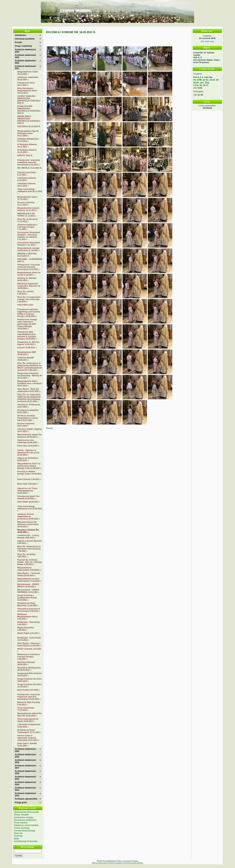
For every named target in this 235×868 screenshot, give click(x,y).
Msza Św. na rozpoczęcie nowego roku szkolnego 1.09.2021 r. (29, 299)
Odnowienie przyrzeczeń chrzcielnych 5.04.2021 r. (29, 610)
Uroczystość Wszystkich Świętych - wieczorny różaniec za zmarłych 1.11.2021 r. (29, 236)
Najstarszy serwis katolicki (26, 825)
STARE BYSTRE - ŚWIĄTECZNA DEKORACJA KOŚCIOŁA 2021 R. (29, 110)
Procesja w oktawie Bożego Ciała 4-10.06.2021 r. (29, 474)
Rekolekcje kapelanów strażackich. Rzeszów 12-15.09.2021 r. (29, 286)
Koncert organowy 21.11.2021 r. (26, 204)
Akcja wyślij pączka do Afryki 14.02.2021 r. (28, 720)
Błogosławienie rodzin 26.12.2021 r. (28, 73)
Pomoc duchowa (22, 828)
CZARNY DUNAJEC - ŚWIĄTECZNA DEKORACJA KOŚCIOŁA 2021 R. (29, 100)
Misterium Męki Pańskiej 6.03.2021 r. (29, 703)
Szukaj (18, 856)
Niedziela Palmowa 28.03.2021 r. (26, 663)
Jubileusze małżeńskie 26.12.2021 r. (28, 78)
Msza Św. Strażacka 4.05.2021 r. (26, 555)
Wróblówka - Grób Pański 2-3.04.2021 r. (29, 639)
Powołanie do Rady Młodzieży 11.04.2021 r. (28, 604)
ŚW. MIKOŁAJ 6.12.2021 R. (30, 168)
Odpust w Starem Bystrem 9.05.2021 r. (29, 542)
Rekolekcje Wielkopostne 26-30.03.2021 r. (29, 669)
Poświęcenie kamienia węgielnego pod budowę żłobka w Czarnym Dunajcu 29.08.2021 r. (29, 313)
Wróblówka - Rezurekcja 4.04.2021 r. (29, 623)
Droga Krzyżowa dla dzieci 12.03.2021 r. (30, 686)
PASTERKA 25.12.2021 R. (29, 127)
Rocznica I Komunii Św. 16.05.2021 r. (28, 531)
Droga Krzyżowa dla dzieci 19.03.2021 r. (30, 680)
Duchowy (18, 836)
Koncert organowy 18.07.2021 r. (26, 425)
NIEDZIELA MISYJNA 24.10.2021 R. (27, 255)
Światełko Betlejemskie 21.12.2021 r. (28, 140)
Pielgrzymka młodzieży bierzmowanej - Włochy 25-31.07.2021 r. (30, 376)
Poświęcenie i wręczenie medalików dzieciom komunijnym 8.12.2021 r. (29, 162)
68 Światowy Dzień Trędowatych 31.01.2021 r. (29, 731)
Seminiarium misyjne (24, 817)
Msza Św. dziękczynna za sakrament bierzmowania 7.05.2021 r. (29, 549)
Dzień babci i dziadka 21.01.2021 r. (27, 745)
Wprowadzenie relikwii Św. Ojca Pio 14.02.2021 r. (30, 715)
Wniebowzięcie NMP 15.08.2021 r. (27, 353)
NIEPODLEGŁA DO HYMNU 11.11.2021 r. (27, 215)
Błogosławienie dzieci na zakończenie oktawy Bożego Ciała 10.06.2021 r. (29, 466)
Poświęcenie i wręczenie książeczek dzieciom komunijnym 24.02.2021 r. (29, 697)
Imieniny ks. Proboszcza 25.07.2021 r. (29, 406)
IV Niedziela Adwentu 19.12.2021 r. (27, 146)
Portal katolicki (21, 823)
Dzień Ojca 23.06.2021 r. (28, 446)
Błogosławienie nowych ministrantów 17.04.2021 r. (29, 580)
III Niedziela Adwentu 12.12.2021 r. (27, 151)
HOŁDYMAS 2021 (25, 305)
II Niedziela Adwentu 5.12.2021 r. (27, 179)
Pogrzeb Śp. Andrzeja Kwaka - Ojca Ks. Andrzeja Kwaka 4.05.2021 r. (29, 562)
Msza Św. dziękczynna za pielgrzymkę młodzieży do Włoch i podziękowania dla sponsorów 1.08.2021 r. (30, 367)
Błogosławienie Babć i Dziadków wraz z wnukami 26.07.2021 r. (29, 383)
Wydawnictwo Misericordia (26, 812)
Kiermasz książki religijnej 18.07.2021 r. (29, 430)
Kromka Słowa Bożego (25, 831)
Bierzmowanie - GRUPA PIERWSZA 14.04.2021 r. (28, 591)
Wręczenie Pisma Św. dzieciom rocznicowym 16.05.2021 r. (28, 524)
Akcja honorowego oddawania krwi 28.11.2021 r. (30, 191)
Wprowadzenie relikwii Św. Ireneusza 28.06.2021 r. (30, 436)
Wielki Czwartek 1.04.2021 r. (29, 650)
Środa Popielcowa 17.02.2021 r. (26, 709)
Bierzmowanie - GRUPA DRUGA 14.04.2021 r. (28, 585)
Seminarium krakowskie (25, 820)
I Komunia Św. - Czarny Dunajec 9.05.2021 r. (28, 537)
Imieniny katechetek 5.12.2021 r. (27, 174)
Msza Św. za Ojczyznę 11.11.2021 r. (27, 220)
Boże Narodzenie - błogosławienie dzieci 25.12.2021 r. (27, 91)
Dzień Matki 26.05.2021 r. (29, 502)
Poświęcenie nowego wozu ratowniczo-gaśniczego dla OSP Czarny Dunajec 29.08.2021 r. (27, 324)
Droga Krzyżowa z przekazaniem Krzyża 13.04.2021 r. (27, 598)
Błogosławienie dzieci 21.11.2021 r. (27, 198)
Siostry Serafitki (21, 815)
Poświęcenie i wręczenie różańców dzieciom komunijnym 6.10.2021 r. (29, 267)
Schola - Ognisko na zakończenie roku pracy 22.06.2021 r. (28, 453)
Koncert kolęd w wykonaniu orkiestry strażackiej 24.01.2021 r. (28, 738)
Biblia (16, 839)
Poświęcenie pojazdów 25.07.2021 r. (28, 411)
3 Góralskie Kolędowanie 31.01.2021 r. (29, 726)
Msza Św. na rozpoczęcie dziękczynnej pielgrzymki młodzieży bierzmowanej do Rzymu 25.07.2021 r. (29, 398)
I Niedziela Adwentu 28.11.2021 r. (26, 185)
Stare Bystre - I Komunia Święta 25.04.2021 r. (29, 574)
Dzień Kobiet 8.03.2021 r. (29, 690)
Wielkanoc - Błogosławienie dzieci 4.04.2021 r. (27, 617)
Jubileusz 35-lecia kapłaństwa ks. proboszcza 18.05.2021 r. (29, 516)
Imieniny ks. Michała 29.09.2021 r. (27, 279)
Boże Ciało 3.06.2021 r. (28, 484)
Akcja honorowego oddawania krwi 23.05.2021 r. (30, 509)
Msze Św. (18, 833)
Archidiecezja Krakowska (26, 841)
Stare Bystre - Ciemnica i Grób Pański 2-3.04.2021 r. (29, 644)
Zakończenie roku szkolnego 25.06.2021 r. (28, 441)
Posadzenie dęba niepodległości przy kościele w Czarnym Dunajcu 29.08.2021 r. (27, 335)
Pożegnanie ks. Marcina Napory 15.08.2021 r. (28, 343)
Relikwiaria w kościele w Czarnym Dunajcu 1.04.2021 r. (29, 657)
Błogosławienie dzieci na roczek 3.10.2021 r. (29, 274)
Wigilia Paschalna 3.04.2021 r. (26, 629)
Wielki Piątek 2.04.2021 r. (29, 633)
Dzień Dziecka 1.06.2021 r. (29, 479)
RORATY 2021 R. (25, 156)
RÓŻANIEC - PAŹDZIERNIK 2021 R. (30, 260)
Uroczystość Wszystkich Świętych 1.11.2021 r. (29, 244)
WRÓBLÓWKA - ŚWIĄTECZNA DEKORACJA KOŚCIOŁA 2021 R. (29, 120)
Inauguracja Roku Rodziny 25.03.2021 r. (30, 674)
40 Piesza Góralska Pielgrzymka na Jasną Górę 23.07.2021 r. (27, 418)
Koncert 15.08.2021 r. (27, 348)
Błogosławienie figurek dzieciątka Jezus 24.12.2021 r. (28, 133)
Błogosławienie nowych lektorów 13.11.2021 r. (28, 209)
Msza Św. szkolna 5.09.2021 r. (25, 293)
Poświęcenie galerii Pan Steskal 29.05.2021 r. (28, 497)
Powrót (49, 428)
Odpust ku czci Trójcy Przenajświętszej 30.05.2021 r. (27, 491)
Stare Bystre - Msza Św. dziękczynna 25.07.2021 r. (29, 390)
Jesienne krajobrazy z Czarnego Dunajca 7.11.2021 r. (27, 227)
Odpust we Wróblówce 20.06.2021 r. (28, 459)
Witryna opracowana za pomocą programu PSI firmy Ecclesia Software (118, 863)
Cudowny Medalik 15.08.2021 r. (26, 359)
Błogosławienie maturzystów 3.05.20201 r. (29, 569)
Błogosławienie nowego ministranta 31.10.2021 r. (29, 249)
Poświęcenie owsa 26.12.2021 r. (26, 84)
